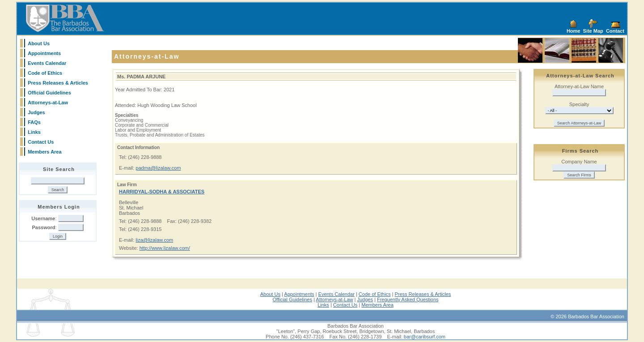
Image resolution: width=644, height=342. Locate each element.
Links (34, 132)
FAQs (34, 122)
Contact (615, 31)
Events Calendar (47, 63)
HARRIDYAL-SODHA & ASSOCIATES (162, 192)
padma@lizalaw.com (158, 168)
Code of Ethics (45, 73)
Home (574, 31)
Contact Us (41, 142)
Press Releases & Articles (58, 83)
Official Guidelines (49, 93)
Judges (36, 112)
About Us (39, 43)
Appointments (44, 53)
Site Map (593, 31)
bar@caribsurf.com (425, 337)
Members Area (44, 152)
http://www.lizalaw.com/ (165, 248)
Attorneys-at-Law (48, 103)
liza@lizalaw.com (154, 240)
